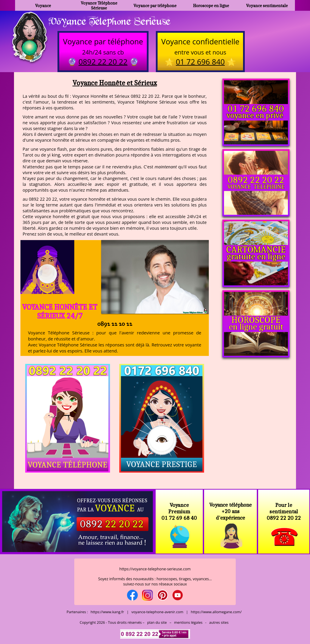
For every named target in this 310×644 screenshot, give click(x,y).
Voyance (43, 5)
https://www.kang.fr (107, 612)
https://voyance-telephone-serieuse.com (155, 569)
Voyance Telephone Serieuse (109, 21)
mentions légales (188, 622)
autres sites (219, 622)
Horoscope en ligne (211, 5)
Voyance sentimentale (267, 5)
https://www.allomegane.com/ (216, 612)
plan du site (157, 622)
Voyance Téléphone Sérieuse (99, 5)
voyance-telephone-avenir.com (157, 612)
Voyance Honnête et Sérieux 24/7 (60, 311)
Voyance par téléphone (155, 5)
